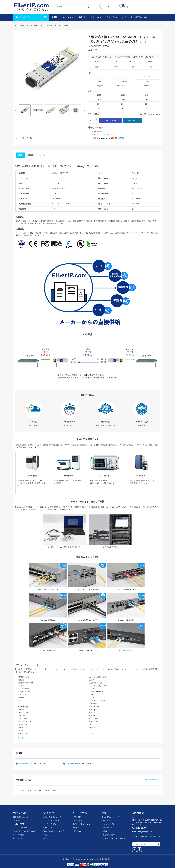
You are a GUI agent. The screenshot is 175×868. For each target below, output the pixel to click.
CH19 (147, 95)
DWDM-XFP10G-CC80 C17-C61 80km (81, 763)
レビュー (43, 155)
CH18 (123, 95)
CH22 (147, 100)
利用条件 (106, 831)
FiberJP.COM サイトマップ (53, 831)
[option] (25, 111)
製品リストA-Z (48, 828)
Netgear (99, 86)
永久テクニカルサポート (102, 135)
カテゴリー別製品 (49, 824)
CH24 (123, 104)
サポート (82, 17)
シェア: (18, 138)
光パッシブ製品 (19, 835)
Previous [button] (16, 111)
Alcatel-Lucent (123, 86)
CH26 (99, 109)
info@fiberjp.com (145, 832)
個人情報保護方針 (109, 835)
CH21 (123, 100)
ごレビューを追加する (152, 780)
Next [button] (84, 111)
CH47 (123, 109)
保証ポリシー (77, 828)
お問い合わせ (96, 17)
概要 (20, 155)
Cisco (99, 77)
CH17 (99, 95)
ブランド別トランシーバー (52, 817)
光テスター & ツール (20, 838)
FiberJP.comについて (116, 17)
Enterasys (147, 86)
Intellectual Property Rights (114, 838)
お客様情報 (77, 817)
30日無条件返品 (99, 132)
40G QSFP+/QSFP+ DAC (23, 828)
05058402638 (141, 828)
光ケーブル (47, 838)
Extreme (123, 81)
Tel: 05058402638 (139, 17)
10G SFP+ (17, 821)
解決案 (54, 17)
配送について (107, 828)
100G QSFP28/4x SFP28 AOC (24, 831)
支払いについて (108, 821)
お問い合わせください (150, 114)
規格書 (31, 155)
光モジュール (48, 835)
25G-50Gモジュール (20, 817)
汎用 (147, 82)
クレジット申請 (108, 824)
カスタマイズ (68, 17)
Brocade (147, 77)
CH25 (147, 104)
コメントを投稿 (50, 790)
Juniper (123, 77)
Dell (99, 81)
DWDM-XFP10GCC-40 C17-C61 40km (34, 763)
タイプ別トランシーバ (51, 821)
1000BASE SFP (19, 824)
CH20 (99, 100)
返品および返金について (82, 824)
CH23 (99, 104)
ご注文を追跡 (77, 821)
